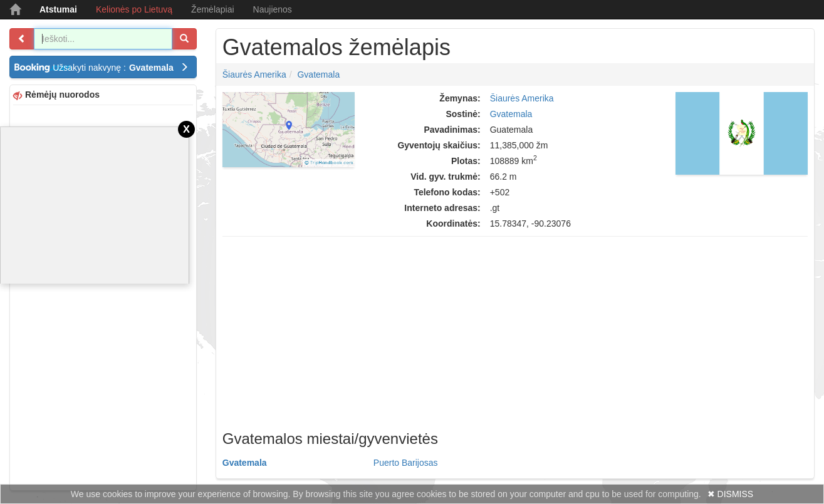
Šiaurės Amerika (254, 75)
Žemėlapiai (212, 9)
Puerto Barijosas (406, 463)
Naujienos (273, 9)
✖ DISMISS (730, 494)
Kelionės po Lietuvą (134, 9)
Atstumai (58, 9)
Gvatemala (318, 75)
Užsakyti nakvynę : (121, 68)
